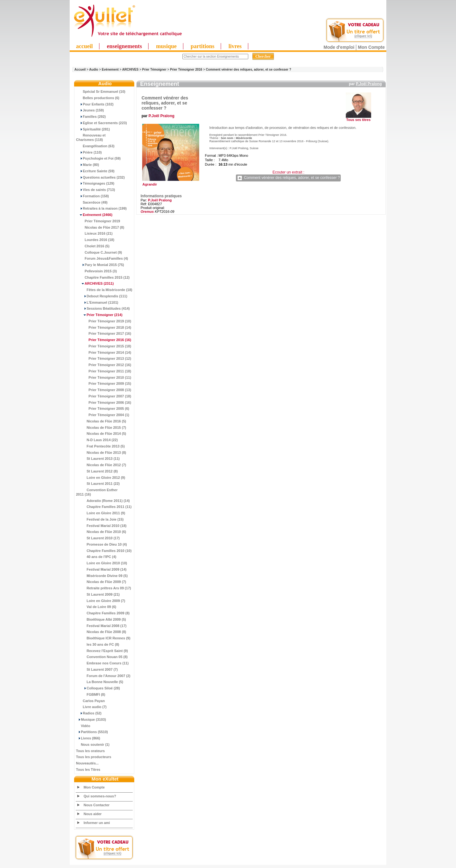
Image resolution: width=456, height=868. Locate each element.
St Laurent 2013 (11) (98, 459)
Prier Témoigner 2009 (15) (104, 383)
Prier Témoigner (154, 70)
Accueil (80, 70)
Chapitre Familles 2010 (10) (104, 551)
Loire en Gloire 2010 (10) (101, 563)
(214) (99, 315)
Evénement (110, 70)
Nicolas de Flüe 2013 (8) (101, 453)
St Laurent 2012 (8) (97, 471)
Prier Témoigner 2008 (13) (104, 390)
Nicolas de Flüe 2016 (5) (101, 421)
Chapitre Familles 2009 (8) (103, 613)
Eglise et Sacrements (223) (101, 123)
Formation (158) (92, 196)
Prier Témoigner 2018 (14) (104, 327)
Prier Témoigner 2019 (98, 221)
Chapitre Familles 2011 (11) (104, 507)
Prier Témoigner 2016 (186, 70)
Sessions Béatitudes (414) (103, 308)
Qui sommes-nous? (100, 796)
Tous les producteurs (94, 757)
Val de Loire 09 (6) (96, 607)
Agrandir (170, 183)
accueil (84, 46)
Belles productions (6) (98, 98)
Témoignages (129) (95, 183)
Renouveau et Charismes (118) (91, 137)
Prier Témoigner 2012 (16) (104, 365)
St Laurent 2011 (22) (98, 484)
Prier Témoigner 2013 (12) (104, 358)
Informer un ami (97, 823)
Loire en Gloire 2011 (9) (101, 513)
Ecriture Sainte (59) (95, 171)
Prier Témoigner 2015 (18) (104, 346)
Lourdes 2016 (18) (95, 240)
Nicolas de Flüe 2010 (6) (101, 532)
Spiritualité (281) (93, 129)
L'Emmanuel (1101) (97, 302)
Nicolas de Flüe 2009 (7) (101, 582)
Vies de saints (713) (95, 190)
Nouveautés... (87, 763)
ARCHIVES (130, 70)
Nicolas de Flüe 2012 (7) (101, 465)
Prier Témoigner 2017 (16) (104, 333)
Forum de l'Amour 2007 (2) (103, 676)
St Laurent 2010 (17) (98, 538)
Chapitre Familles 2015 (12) (103, 277)
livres (235, 46)
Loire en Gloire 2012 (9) (101, 478)
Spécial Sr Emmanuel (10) (101, 92)
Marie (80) (88, 165)
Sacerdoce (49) (92, 202)
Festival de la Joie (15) (100, 519)
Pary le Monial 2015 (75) (100, 265)
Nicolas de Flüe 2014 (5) (101, 434)
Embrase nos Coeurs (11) (102, 663)
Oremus (147, 212)
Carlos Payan (90, 701)
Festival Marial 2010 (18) (101, 526)
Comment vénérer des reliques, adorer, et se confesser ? (249, 70)
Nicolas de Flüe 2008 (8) (101, 632)
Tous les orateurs (90, 751)
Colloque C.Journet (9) (99, 252)
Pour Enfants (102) (95, 104)
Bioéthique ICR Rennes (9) (103, 638)
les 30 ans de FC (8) (98, 644)
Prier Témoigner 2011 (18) (104, 371)
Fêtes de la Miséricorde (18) (104, 290)
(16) (104, 340)
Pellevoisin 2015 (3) (96, 271)
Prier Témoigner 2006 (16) (104, 402)
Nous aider (93, 814)
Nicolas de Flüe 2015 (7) (101, 428)
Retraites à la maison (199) (101, 208)
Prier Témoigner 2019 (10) (104, 321)
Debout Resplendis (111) (102, 296)
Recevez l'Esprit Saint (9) (102, 651)
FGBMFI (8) (91, 694)
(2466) (94, 215)
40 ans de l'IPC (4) (96, 557)
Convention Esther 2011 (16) (97, 492)
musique (166, 46)
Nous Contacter (97, 805)
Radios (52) (89, 713)
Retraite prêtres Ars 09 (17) (104, 588)
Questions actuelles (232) (100, 177)
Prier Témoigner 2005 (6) (103, 409)
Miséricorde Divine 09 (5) (102, 576)
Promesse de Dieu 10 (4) (101, 544)
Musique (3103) (91, 719)
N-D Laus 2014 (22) (97, 440)
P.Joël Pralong (369, 84)
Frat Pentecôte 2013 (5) (100, 446)
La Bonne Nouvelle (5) (100, 682)
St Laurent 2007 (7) (97, 669)
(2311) (95, 283)
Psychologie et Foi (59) (98, 158)
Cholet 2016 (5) (93, 246)
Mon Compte (371, 47)
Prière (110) (89, 152)
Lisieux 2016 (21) (94, 233)
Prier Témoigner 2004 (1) (103, 415)
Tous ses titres (358, 120)
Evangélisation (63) (95, 146)
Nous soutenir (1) (93, 744)
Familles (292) (91, 117)
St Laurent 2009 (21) (98, 594)
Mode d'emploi (339, 47)
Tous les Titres (88, 770)
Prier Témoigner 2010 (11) (104, 377)
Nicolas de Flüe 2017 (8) (100, 227)
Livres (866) (88, 738)
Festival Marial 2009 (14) (101, 569)
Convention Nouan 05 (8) (102, 657)
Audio (94, 70)
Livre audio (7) (91, 707)
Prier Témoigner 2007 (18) (104, 396)
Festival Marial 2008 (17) (101, 626)
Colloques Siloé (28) (98, 688)
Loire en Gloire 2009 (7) (101, 601)
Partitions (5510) (92, 732)
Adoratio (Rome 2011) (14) (103, 501)
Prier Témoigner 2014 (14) (104, 352)
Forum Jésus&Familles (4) (102, 258)
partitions (203, 46)
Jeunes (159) (90, 110)
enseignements (124, 46)
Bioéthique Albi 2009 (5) (101, 619)
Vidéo (83, 726)
